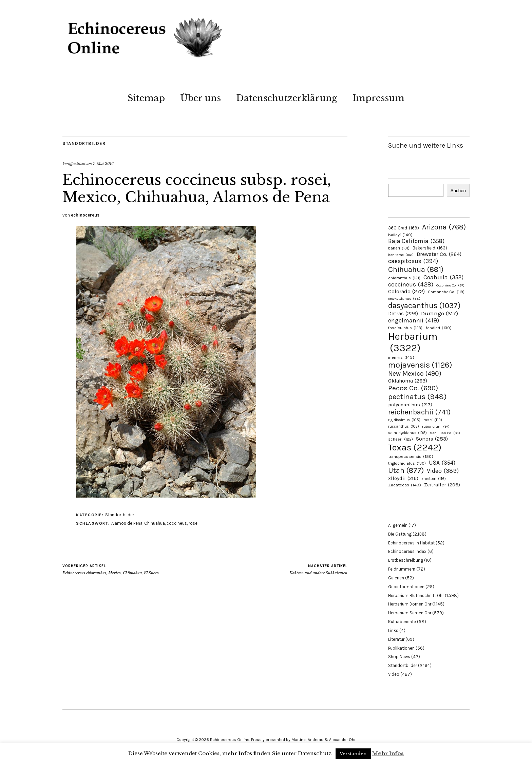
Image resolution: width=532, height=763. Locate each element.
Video (394, 674)
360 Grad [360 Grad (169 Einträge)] (404, 228)
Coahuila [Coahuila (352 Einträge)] (443, 277)
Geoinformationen (406, 587)
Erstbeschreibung (406, 560)
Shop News (399, 657)
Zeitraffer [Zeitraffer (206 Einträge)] (442, 485)
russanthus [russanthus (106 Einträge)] (404, 426)
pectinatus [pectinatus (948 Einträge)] (417, 397)
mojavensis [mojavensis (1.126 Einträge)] (420, 365)
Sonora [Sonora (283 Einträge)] (432, 439)
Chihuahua (155, 523)
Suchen (458, 191)
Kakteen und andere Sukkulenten (318, 570)
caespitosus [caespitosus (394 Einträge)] (413, 261)
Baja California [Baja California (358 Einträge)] (416, 241)
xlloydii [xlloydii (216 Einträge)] (403, 478)
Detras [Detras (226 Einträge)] (403, 314)
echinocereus (85, 215)
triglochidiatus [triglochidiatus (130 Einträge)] (407, 463)
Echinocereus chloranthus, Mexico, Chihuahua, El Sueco (111, 570)
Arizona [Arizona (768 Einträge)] (444, 227)
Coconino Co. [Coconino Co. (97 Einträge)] (450, 285)
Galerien (396, 578)
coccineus (177, 523)
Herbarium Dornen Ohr (410, 604)
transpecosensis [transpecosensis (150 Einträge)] (411, 456)
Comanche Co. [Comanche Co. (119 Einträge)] (446, 292)
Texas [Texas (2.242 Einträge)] (415, 447)
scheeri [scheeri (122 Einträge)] (401, 439)
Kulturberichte (402, 622)
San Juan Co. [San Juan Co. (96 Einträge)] (445, 433)
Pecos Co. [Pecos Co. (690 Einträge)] (413, 388)
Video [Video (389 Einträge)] (443, 471)
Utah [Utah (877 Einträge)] (406, 470)
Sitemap (146, 98)
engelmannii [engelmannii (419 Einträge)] (414, 320)
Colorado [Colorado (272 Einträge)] (406, 291)
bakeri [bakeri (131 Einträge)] (399, 248)
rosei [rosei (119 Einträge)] (433, 420)
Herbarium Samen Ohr (410, 613)
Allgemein (398, 525)
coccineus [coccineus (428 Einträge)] (411, 284)
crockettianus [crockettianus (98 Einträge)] (404, 299)
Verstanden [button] (353, 754)
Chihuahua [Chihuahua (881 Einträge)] (416, 269)
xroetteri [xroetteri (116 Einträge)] (434, 479)
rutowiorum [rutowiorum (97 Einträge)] (436, 426)
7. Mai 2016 (103, 164)
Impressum (378, 98)
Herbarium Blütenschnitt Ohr (416, 595)
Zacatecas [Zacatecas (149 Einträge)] (405, 485)
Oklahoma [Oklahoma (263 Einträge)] (408, 381)
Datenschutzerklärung (287, 98)
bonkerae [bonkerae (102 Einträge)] (401, 255)
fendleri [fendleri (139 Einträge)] (439, 328)
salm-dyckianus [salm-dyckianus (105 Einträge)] (407, 433)
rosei (194, 523)
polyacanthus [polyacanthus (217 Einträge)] (410, 405)
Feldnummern (402, 569)
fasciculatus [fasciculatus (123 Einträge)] (405, 328)
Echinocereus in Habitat (411, 543)
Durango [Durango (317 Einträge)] (440, 313)
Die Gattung (400, 534)
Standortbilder (84, 143)
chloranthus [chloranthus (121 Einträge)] (404, 278)
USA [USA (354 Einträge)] (442, 463)
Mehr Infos (388, 753)
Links (393, 630)
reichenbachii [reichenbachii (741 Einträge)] (419, 412)
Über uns (201, 98)
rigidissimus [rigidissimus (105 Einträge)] (404, 420)
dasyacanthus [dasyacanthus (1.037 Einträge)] (424, 306)
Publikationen (401, 648)
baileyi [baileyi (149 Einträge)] (400, 235)
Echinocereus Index (407, 551)
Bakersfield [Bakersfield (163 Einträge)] (430, 248)
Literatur (396, 639)
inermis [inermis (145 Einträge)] (401, 357)
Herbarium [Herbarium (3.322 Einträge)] (413, 342)
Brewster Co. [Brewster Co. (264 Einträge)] (439, 254)
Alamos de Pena (127, 523)
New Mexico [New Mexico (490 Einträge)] (415, 374)
